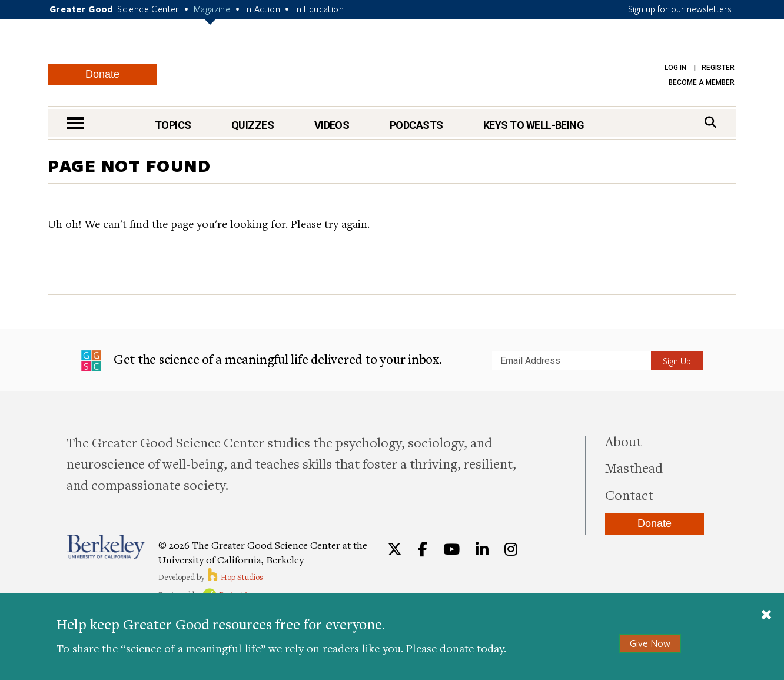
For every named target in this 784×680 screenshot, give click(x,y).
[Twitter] (395, 549)
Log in (675, 68)
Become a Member (702, 82)
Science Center (148, 9)
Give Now (650, 643)
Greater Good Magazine (398, 64)
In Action (262, 9)
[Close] (766, 616)
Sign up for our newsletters (680, 9)
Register (718, 68)
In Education (319, 9)
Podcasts (416, 125)
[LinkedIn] (482, 549)
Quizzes (253, 125)
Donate (102, 74)
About (623, 441)
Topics (173, 125)
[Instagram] (511, 549)
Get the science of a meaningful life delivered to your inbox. (262, 361)
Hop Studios (235, 577)
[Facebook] (423, 549)
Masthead (634, 467)
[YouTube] (451, 549)
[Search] (710, 122)
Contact (629, 495)
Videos (332, 125)
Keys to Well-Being (534, 125)
